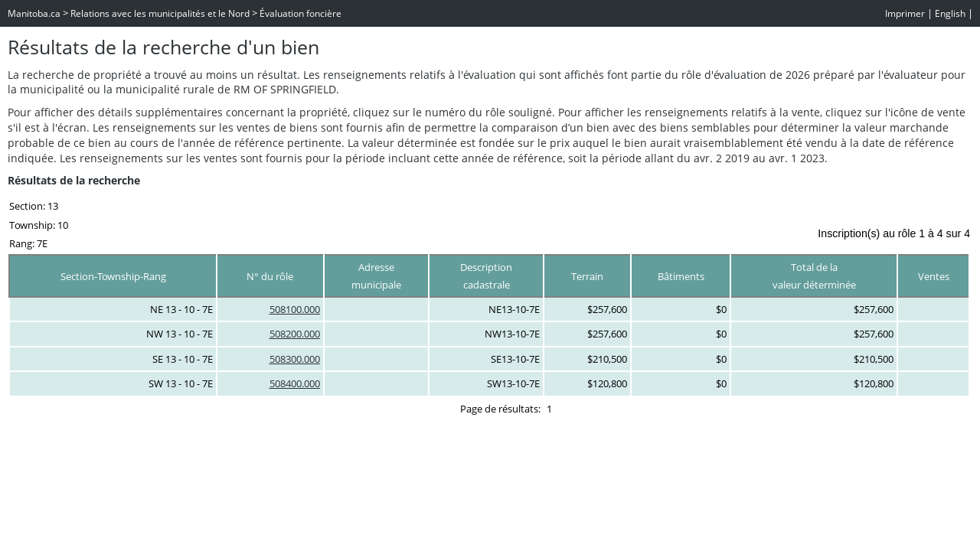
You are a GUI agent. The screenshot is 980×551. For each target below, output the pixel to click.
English (950, 13)
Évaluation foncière (301, 13)
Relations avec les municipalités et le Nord (160, 13)
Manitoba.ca (34, 13)
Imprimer (905, 13)
